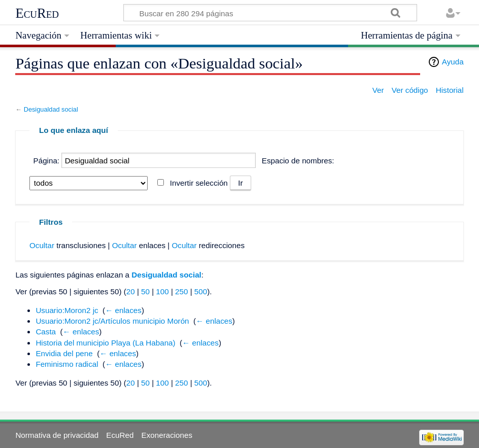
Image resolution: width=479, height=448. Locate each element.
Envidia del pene (64, 353)
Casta (46, 332)
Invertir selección (199, 183)
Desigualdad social (51, 109)
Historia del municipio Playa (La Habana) (105, 343)
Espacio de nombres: (298, 161)
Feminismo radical (67, 364)
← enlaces (123, 310)
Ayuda (453, 62)
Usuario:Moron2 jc (67, 310)
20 (131, 291)
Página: (47, 161)
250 (181, 291)
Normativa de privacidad (57, 435)
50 (145, 291)
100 (162, 291)
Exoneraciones (167, 435)
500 (201, 291)
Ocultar (42, 245)
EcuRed (37, 13)
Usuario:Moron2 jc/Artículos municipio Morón (112, 321)
